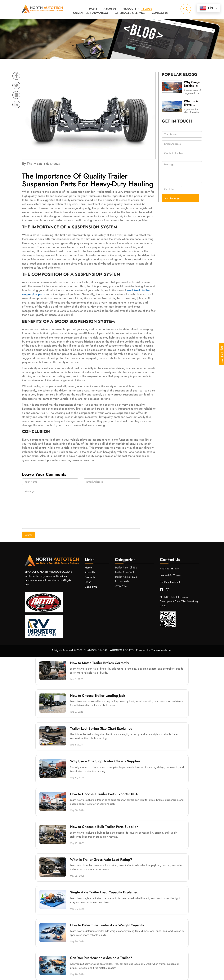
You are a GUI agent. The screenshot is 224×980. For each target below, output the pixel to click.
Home (93, 9)
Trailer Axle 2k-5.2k (126, 577)
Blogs (147, 9)
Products (130, 9)
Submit (28, 535)
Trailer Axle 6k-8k (125, 572)
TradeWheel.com (161, 650)
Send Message (172, 198)
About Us (110, 9)
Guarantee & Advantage (91, 13)
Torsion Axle (122, 581)
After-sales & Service (130, 13)
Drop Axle (121, 586)
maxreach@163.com (170, 575)
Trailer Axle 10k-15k (126, 568)
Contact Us (160, 13)
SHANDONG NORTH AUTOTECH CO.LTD (109, 650)
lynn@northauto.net (170, 582)
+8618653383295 (169, 568)
